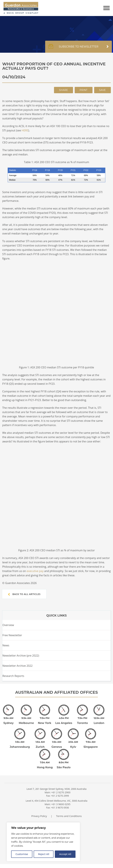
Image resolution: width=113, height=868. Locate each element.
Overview (8, 625)
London (99, 723)
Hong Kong (45, 767)
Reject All (44, 854)
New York (45, 723)
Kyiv (73, 747)
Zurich (40, 747)
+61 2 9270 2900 (61, 792)
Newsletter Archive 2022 (17, 666)
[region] (43, 842)
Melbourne (26, 723)
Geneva (57, 747)
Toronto (82, 723)
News (6, 645)
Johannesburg (20, 747)
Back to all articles (24, 594)
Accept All (65, 854)
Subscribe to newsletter (78, 48)
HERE (25, 130)
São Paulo (64, 767)
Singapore (91, 747)
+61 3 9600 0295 (61, 804)
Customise (22, 854)
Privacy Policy (39, 816)
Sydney (8, 723)
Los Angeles (64, 723)
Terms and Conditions (69, 816)
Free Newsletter (12, 635)
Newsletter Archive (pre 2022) (21, 656)
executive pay (35, 571)
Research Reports (13, 676)
